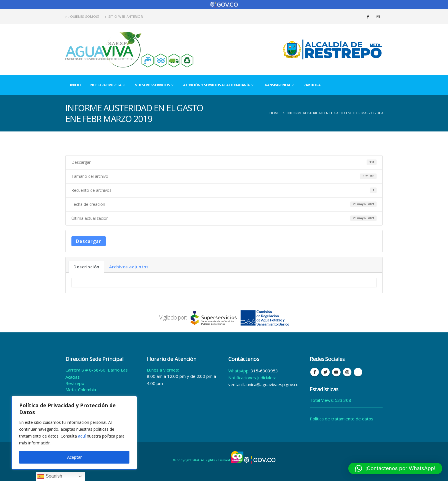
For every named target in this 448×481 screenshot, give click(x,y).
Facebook (315, 372)
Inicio (75, 85)
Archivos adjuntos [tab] (129, 267)
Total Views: (322, 400)
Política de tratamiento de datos (342, 419)
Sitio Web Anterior (124, 16)
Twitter (325, 372)
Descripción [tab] (86, 267)
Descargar (89, 241)
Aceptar (74, 457)
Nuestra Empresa (106, 85)
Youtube (336, 372)
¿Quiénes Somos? (82, 16)
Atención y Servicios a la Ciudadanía (216, 85)
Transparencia (277, 85)
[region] (74, 433)
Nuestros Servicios (152, 85)
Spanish (50, 476)
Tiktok (358, 372)
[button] (395, 468)
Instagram (347, 372)
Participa (312, 85)
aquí (82, 436)
